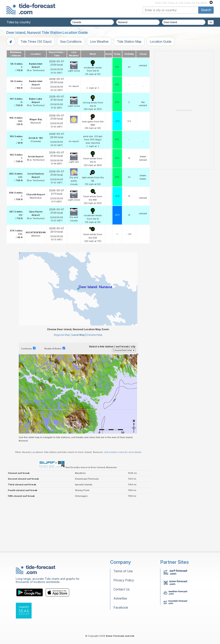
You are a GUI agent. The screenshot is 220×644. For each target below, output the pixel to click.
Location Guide (161, 41)
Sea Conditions (71, 41)
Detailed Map (95, 335)
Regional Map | (63, 335)
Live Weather (99, 41)
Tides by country (19, 22)
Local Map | (79, 335)
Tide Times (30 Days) (36, 41)
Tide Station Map (129, 41)
